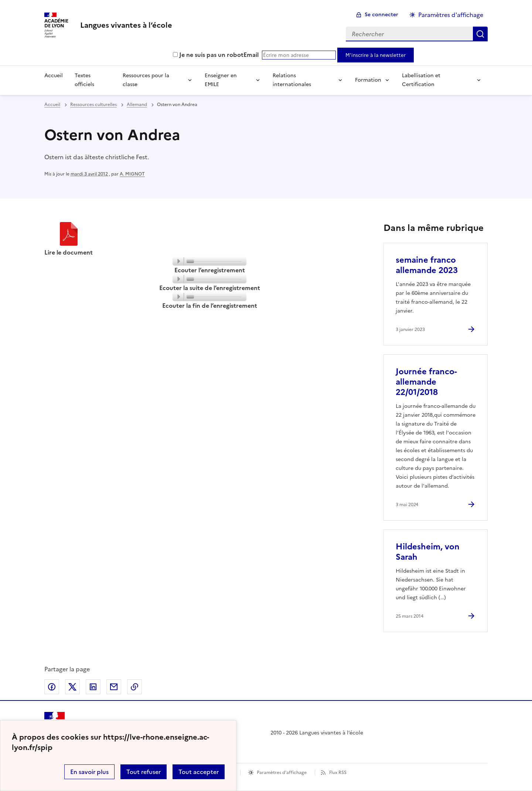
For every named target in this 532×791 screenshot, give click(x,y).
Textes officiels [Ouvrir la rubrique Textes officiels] (84, 80)
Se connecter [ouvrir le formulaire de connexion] (381, 15)
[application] (209, 261)
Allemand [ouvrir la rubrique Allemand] (137, 105)
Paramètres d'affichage (282, 773)
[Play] (178, 261)
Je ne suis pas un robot (208, 55)
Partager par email (114, 687)
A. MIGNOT (132, 174)
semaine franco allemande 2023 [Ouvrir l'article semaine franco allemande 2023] (427, 265)
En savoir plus (89, 772)
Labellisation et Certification (421, 80)
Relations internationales (292, 80)
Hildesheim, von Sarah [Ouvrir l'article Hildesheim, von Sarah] (428, 552)
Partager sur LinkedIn (93, 687)
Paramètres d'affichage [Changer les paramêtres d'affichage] (451, 15)
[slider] (216, 262)
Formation (368, 80)
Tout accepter (199, 772)
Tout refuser (144, 772)
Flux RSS (338, 773)
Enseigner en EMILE (221, 80)
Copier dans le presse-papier (134, 687)
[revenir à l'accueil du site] (126, 25)
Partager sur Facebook (52, 687)
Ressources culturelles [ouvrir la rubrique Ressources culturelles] (93, 105)
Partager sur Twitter (72, 687)
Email (251, 55)
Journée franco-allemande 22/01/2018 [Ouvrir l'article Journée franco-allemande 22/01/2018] (426, 382)
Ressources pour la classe (146, 80)
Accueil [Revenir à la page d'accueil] (54, 76)
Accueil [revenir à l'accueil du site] (52, 105)
